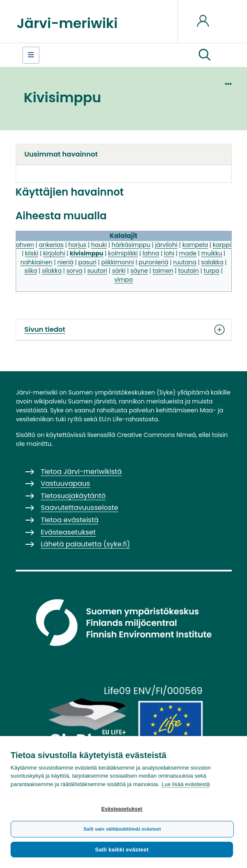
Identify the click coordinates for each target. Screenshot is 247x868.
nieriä (65, 262)
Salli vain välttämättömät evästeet (122, 829)
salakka (212, 262)
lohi (169, 253)
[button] (205, 55)
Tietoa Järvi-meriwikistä (81, 472)
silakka (52, 271)
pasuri (87, 262)
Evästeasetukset (122, 809)
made (188, 253)
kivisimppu (87, 253)
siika (31, 271)
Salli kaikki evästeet (122, 850)
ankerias (51, 245)
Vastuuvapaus (65, 483)
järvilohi (166, 245)
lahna (151, 253)
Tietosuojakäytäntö (73, 496)
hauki (99, 245)
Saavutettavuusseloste (79, 508)
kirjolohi (54, 253)
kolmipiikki (123, 253)
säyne (139, 271)
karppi (222, 245)
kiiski (32, 253)
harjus (77, 245)
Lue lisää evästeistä (186, 784)
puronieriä (153, 262)
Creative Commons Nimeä (156, 435)
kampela (195, 245)
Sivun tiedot (124, 330)
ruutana (185, 262)
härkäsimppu (131, 245)
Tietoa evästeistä (69, 520)
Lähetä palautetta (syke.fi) (85, 544)
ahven (25, 245)
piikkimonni (118, 262)
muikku (212, 253)
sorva (75, 271)
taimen (163, 271)
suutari (97, 271)
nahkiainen (36, 262)
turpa (212, 271)
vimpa (124, 280)
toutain (188, 271)
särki (119, 271)
